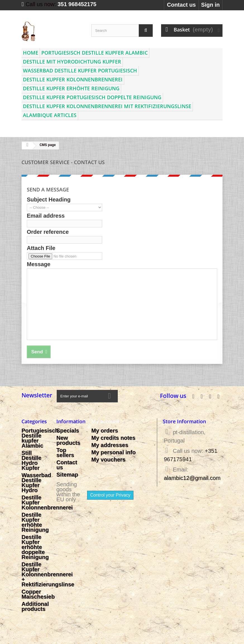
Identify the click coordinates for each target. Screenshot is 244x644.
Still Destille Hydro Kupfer (31, 460)
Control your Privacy (110, 495)
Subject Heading (49, 200)
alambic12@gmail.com (192, 478)
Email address (46, 216)
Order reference (48, 232)
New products (68, 440)
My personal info (113, 452)
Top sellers (65, 453)
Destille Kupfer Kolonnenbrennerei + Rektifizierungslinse (48, 574)
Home (31, 53)
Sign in (210, 5)
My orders (105, 431)
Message (39, 264)
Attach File (41, 248)
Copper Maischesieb (38, 594)
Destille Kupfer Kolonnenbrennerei (73, 79)
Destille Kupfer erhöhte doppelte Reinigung (35, 547)
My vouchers (108, 460)
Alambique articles (50, 115)
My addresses (110, 445)
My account (105, 421)
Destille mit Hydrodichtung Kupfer (72, 62)
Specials (68, 431)
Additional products (35, 606)
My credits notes (113, 438)
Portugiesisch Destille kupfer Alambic (95, 53)
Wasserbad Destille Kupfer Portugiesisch (80, 71)
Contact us (181, 5)
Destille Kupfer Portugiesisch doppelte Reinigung (92, 97)
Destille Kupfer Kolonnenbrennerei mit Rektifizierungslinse (107, 106)
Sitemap (67, 475)
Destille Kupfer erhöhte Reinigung (71, 88)
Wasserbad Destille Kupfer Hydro (36, 483)
